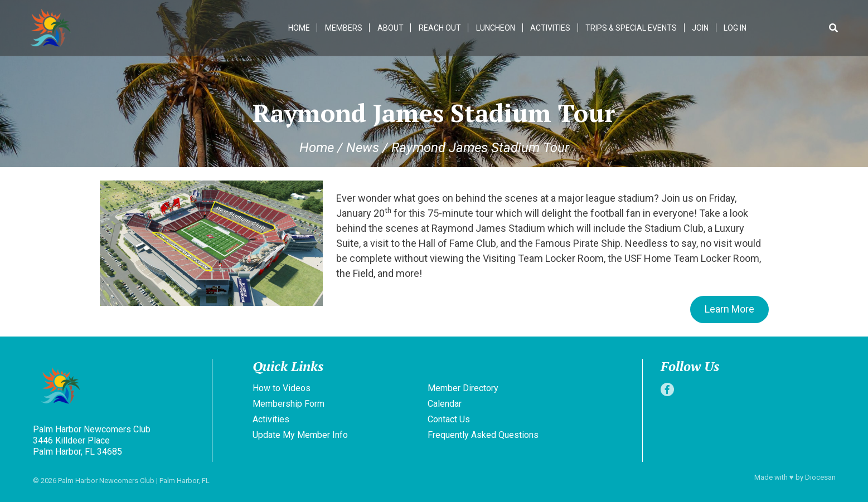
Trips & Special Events (631, 28)
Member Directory (463, 388)
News (363, 148)
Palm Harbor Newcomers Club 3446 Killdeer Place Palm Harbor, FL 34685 (92, 440)
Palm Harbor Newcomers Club (106, 481)
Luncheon (496, 28)
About (391, 28)
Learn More (729, 309)
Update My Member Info (300, 435)
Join (700, 28)
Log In (735, 28)
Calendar (445, 404)
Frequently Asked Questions (483, 435)
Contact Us (449, 419)
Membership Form (288, 404)
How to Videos (282, 388)
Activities (550, 28)
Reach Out (440, 28)
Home (299, 28)
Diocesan (820, 477)
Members (344, 28)
